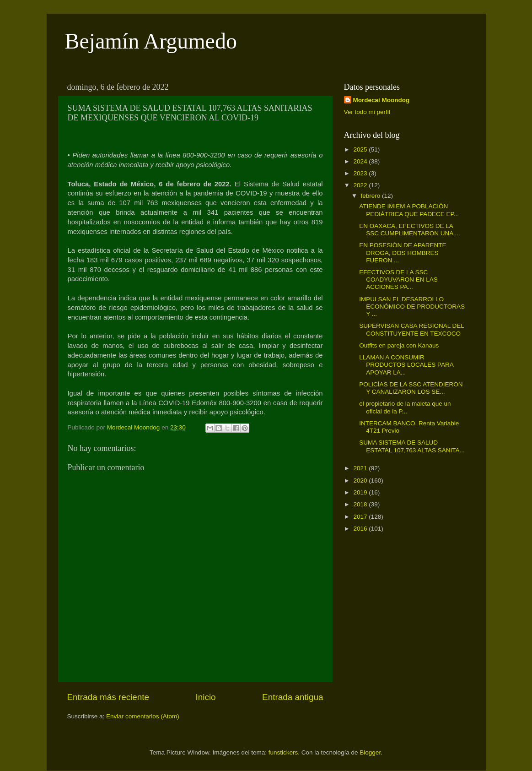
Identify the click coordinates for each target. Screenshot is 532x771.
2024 (361, 161)
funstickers (283, 752)
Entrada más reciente (108, 697)
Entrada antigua (293, 697)
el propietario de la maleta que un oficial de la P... (405, 407)
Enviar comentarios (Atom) (143, 716)
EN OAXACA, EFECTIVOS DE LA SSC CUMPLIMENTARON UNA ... (409, 230)
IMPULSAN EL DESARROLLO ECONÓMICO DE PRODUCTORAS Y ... (412, 307)
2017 (361, 517)
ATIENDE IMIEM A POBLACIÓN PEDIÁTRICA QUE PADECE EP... (409, 210)
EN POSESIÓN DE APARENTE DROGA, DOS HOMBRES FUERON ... (403, 252)
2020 (361, 481)
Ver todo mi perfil (367, 112)
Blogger (370, 752)
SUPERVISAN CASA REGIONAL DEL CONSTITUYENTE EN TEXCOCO (411, 329)
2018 (361, 504)
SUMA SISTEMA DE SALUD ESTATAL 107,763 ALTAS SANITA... (412, 446)
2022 (361, 185)
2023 (361, 173)
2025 (361, 149)
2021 (361, 468)
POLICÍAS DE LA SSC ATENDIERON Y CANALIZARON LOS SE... (411, 388)
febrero (372, 196)
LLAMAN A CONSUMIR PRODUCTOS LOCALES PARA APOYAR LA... (406, 365)
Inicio (206, 697)
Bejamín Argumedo (151, 41)
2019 (361, 492)
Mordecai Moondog (382, 100)
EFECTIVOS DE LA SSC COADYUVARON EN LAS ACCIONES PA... (398, 280)
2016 (361, 529)
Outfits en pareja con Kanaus (399, 345)
